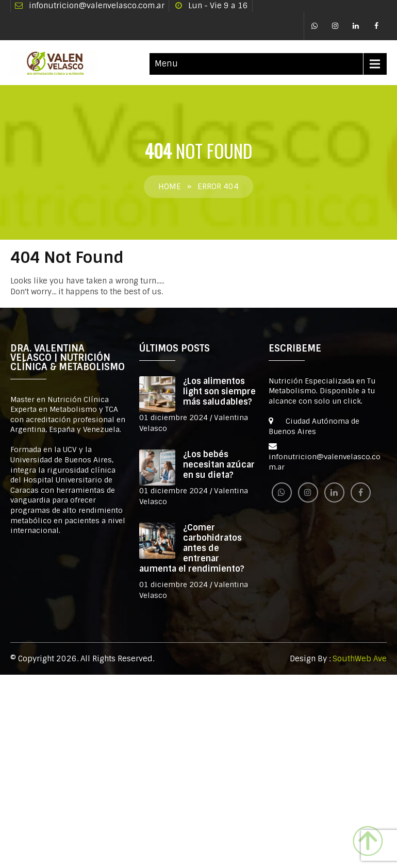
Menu (166, 64)
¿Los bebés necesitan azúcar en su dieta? (219, 465)
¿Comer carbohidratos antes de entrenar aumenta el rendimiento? (192, 548)
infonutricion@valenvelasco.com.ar (97, 6)
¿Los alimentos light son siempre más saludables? (219, 391)
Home (170, 187)
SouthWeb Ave (360, 659)
